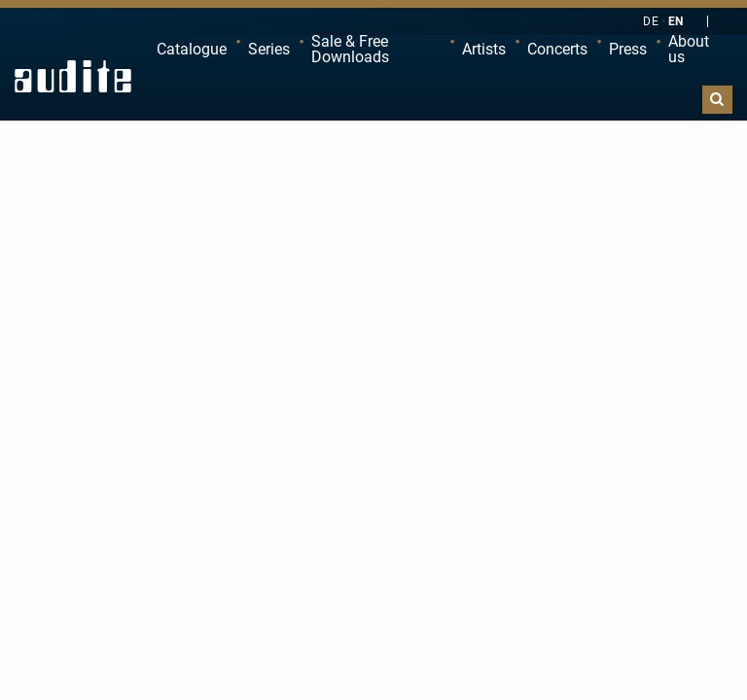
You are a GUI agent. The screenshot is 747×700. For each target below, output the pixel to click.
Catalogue (192, 49)
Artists (484, 49)
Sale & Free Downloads (350, 49)
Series (269, 49)
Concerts (557, 49)
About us (689, 49)
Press (628, 49)
